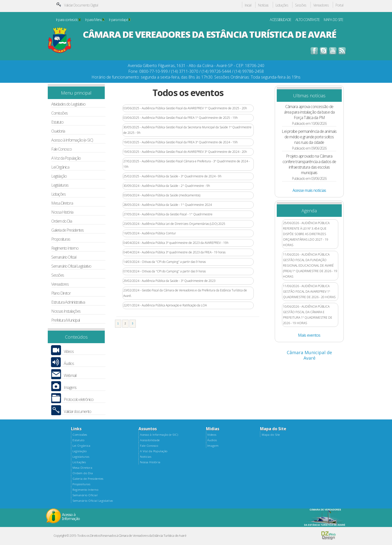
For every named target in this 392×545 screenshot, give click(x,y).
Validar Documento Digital (81, 5)
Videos (212, 435)
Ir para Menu (95, 20)
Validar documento (77, 412)
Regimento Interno (65, 248)
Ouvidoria (58, 131)
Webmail (70, 376)
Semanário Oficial (64, 257)
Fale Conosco (61, 149)
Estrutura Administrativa (68, 302)
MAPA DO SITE (333, 20)
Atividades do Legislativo (68, 104)
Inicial (248, 5)
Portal (339, 5)
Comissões (59, 113)
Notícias (263, 5)
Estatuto (57, 122)
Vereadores (321, 5)
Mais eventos (309, 335)
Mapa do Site (271, 435)
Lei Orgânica (60, 167)
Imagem (213, 446)
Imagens (70, 388)
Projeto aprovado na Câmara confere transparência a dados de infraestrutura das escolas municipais (309, 164)
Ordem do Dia (62, 221)
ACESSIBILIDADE (280, 20)
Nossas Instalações (66, 311)
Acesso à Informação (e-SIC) (72, 140)
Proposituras (61, 239)
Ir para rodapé (120, 20)
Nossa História (62, 212)
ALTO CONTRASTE (308, 20)
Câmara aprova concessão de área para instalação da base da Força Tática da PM (309, 112)
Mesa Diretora (62, 203)
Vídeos (69, 352)
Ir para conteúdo (68, 20)
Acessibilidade (150, 440)
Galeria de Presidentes (67, 230)
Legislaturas (60, 185)
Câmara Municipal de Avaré (309, 355)
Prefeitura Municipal (65, 320)
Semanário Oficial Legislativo (71, 266)
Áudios (69, 364)
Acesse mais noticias (309, 190)
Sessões (301, 5)
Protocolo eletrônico (79, 400)
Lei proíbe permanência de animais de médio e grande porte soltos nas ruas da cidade (309, 137)
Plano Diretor (61, 293)
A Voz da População (66, 158)
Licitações (282, 5)
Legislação (59, 176)
